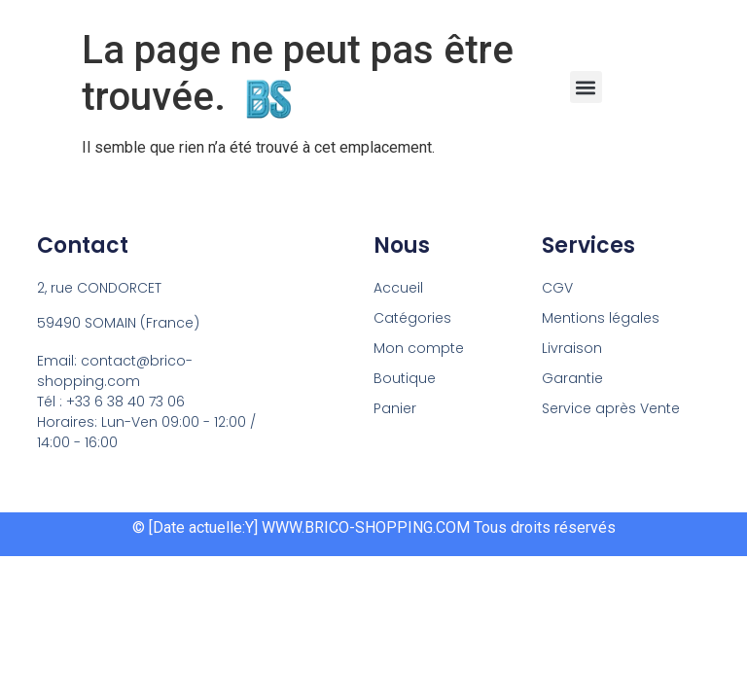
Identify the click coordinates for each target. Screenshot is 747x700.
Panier (395, 408)
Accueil (398, 288)
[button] (586, 87)
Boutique (405, 378)
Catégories (412, 318)
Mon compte (419, 348)
